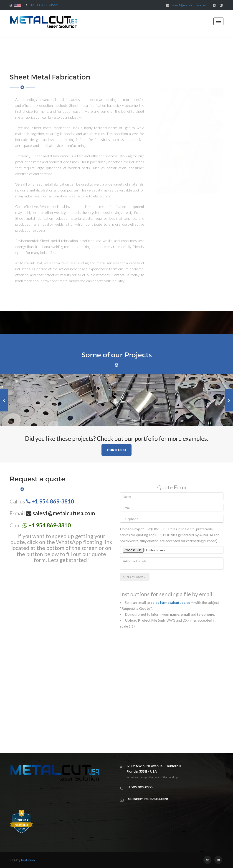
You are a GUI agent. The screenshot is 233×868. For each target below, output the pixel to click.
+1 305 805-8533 (44, 5)
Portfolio (116, 450)
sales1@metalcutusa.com (189, 5)
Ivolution (28, 860)
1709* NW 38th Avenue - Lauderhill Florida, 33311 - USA (154, 771)
